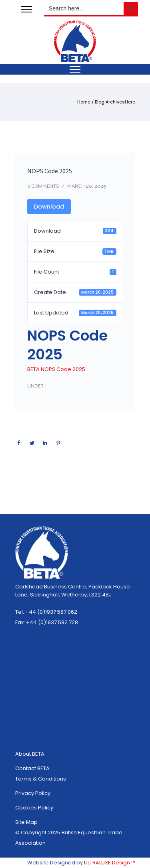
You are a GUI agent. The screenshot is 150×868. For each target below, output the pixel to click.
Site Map (26, 822)
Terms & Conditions (41, 779)
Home (84, 102)
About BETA (30, 754)
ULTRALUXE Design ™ (110, 863)
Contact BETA (32, 768)
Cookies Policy (34, 808)
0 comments (43, 186)
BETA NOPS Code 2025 (56, 369)
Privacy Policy (33, 793)
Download (49, 207)
